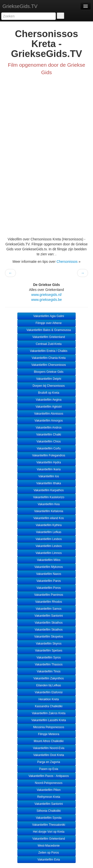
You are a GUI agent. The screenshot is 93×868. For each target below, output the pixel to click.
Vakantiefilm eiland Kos (46, 518)
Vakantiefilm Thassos (46, 664)
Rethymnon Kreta (47, 797)
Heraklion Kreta (46, 699)
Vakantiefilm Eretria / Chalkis (46, 351)
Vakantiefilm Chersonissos (46, 365)
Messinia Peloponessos (46, 727)
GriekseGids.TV (20, 6)
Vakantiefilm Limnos (46, 553)
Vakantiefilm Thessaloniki (46, 825)
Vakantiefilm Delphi (46, 379)
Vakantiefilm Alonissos (46, 414)
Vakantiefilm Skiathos (46, 623)
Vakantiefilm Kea (47, 504)
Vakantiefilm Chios (46, 441)
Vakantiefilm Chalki (47, 434)
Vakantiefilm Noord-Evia (47, 748)
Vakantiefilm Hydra (46, 462)
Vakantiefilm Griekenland (46, 337)
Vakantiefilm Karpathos (46, 490)
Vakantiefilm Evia (47, 860)
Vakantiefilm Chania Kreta (47, 358)
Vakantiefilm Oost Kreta (46, 755)
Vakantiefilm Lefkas (47, 532)
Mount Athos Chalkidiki (47, 741)
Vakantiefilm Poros (47, 588)
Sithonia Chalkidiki (46, 811)
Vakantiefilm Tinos (46, 671)
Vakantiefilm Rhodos (46, 602)
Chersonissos (67, 262)
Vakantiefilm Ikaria (47, 469)
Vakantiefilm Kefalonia (46, 511)
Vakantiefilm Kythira (47, 525)
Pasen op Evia (47, 769)
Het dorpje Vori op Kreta (46, 832)
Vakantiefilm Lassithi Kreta (46, 720)
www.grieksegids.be (47, 300)
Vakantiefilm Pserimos (46, 595)
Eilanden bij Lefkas (46, 685)
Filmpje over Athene (46, 323)
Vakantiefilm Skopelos (46, 637)
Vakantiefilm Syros (46, 657)
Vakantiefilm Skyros (46, 644)
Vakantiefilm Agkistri (46, 407)
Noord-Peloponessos (46, 783)
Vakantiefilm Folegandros (46, 455)
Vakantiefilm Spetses (46, 651)
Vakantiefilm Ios (46, 476)
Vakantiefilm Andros (47, 428)
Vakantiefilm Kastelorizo (46, 497)
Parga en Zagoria (46, 762)
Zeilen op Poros (46, 853)
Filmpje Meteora (46, 734)
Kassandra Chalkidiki (46, 706)
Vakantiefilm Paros (47, 581)
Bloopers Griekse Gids (46, 372)
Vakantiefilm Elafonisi (46, 692)
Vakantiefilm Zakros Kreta (46, 713)
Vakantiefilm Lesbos (46, 539)
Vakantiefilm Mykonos (46, 567)
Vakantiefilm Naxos (46, 574)
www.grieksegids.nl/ (46, 295)
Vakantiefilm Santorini (46, 616)
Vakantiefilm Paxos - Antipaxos (47, 776)
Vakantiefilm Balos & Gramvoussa (46, 330)
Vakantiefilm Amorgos (46, 421)
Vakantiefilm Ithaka (46, 483)
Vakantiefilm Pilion (47, 790)
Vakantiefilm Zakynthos (46, 678)
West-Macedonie (46, 846)
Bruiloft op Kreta (46, 393)
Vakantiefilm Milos (46, 560)
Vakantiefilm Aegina (46, 400)
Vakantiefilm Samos (47, 609)
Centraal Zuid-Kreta (46, 344)
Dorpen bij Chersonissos (46, 386)
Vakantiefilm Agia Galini (46, 316)
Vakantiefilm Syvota (46, 818)
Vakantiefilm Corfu (47, 448)
